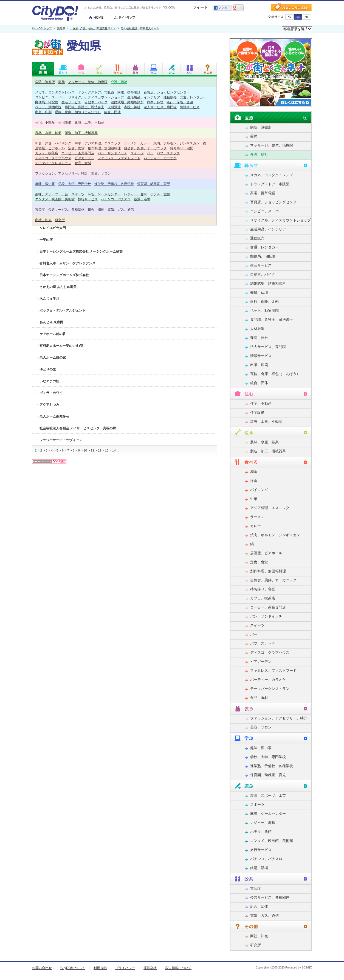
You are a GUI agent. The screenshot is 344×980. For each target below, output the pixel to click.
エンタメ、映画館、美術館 (55, 199)
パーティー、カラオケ (160, 158)
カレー (145, 143)
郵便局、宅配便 (47, 102)
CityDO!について (73, 968)
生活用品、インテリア (144, 97)
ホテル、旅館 (160, 194)
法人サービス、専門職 (160, 107)
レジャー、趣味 (136, 194)
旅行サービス (88, 199)
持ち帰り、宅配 (182, 148)
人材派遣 (114, 107)
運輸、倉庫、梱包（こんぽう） (78, 112)
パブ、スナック (168, 153)
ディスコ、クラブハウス (53, 158)
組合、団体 (112, 112)
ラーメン (130, 143)
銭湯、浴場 (142, 199)
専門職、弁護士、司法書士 (84, 107)
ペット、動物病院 (48, 107)
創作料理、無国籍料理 (104, 148)
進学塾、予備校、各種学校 (114, 184)
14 (114, 450)
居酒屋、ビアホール (50, 148)
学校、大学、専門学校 (75, 184)
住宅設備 (65, 122)
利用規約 (100, 968)
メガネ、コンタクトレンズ (55, 92)
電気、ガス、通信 (121, 209)
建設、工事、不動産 (89, 122)
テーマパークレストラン (53, 163)
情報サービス (190, 107)
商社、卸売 (43, 220)
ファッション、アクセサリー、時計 (61, 173)
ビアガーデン (84, 158)
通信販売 (170, 97)
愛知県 (61, 29)
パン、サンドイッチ (112, 153)
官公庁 (40, 209)
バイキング (63, 143)
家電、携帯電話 (129, 92)
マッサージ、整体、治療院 (88, 82)
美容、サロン (101, 173)
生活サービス (71, 102)
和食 (38, 143)
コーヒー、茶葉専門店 (78, 153)
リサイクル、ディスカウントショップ (96, 97)
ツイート (200, 7)
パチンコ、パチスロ (116, 199)
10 (85, 450)
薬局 (61, 82)
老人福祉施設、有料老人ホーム (140, 29)
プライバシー (125, 968)
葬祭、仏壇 (155, 102)
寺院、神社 (132, 107)
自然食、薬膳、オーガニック (145, 148)
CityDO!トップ (42, 29)
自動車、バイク (96, 102)
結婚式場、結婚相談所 (127, 102)
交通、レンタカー (193, 97)
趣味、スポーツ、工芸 (52, 194)
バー (150, 153)
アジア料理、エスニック (103, 143)
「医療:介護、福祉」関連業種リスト (93, 29)
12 (100, 450)
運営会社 (150, 968)
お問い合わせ (42, 968)
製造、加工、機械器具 (81, 133)
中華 (78, 143)
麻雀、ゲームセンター (104, 194)
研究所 (60, 220)
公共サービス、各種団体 (66, 209)
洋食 (48, 143)
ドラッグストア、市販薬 (96, 92)
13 (107, 450)
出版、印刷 (43, 112)
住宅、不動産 (45, 122)
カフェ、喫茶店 (47, 153)
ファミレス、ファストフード (119, 158)
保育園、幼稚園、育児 (154, 184)
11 (92, 450)
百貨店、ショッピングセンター (167, 92)
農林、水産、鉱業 (48, 133)
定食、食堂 (76, 148)
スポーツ (78, 194)
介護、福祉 (119, 82)
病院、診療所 (45, 82)
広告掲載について (178, 968)
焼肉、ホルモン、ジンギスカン (176, 143)
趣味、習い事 (45, 184)
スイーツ (137, 153)
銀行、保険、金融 (180, 102)
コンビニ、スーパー (50, 97)
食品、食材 (83, 163)
